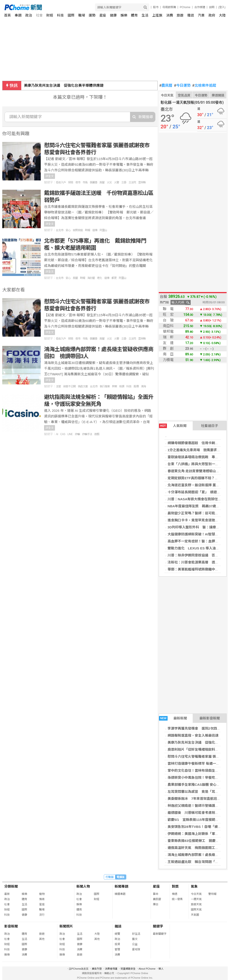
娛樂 (124, 15)
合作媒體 (200, 7)
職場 (82, 15)
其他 (42, 939)
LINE (70, 434)
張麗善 (94, 182)
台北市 (60, 230)
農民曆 (166, 86)
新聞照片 (66, 926)
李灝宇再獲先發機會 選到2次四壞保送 (197, 728)
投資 (117, 944)
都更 (114, 278)
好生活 (136, 934)
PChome (185, 7)
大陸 (222, 15)
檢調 (122, 386)
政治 (29, 15)
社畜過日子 (210, 426)
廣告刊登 (97, 969)
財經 (50, 15)
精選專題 (120, 894)
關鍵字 (158, 926)
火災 (109, 182)
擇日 (156, 904)
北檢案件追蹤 (204, 86)
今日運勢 (182, 86)
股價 (136, 386)
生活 (145, 15)
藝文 (135, 939)
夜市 (78, 182)
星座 (103, 15)
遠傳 (95, 230)
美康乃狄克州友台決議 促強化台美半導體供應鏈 (64, 85)
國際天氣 (196, 910)
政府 (212, 15)
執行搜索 (105, 386)
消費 (170, 15)
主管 (58, 386)
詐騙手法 (87, 434)
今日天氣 (167, 95)
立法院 (132, 182)
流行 (42, 915)
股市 (156, 7)
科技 (60, 15)
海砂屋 (91, 278)
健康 (113, 15)
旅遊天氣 (196, 904)
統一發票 (177, 899)
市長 (85, 182)
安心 (68, 230)
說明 (212, 7)
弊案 (114, 386)
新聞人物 (83, 886)
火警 (116, 182)
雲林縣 (142, 182)
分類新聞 (11, 886)
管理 (117, 949)
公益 (135, 944)
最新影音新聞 (210, 718)
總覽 (117, 934)
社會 (39, 15)
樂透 (175, 894)
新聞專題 (121, 886)
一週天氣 (196, 899)
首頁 (7, 15)
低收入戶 (61, 182)
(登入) (222, 7)
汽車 (201, 15)
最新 (7, 894)
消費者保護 (111, 969)
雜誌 (191, 15)
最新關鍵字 (160, 934)
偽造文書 (83, 386)
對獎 (175, 886)
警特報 (212, 894)
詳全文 (50, 176)
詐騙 (77, 434)
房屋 (102, 182)
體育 (134, 15)
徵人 (161, 969)
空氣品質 (184, 95)
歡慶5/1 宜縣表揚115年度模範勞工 (195, 820)
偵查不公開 (69, 386)
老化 (100, 278)
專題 (18, 15)
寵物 (42, 894)
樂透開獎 (218, 95)
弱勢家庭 (78, 230)
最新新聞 (173, 718)
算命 (156, 894)
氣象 (194, 886)
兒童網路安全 (128, 969)
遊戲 (97, 434)
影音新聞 (11, 926)
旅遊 (180, 15)
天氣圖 (195, 915)
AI (57, 434)
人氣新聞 (173, 426)
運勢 (92, 15)
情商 (42, 899)
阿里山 (103, 230)
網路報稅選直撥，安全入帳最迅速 (193, 735)
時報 (88, 230)
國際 (71, 15)
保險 (71, 182)
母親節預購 (169, 7)
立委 (124, 182)
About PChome (147, 969)
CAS (63, 434)
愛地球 (136, 949)
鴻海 (143, 386)
